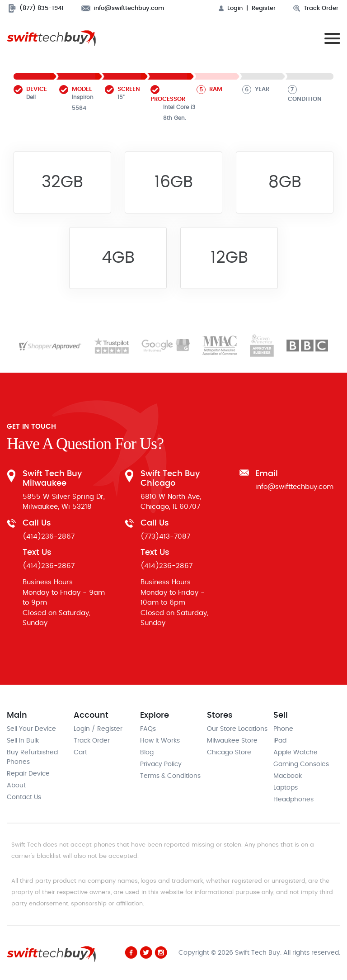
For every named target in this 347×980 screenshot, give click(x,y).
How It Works (160, 741)
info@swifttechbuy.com (123, 8)
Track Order (316, 8)
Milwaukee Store (232, 741)
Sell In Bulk (23, 741)
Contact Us (24, 797)
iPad (280, 741)
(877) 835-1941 (36, 8)
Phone (283, 729)
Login (231, 8)
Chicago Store (229, 753)
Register (264, 8)
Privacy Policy (161, 764)
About (16, 786)
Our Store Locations (237, 729)
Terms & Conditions (170, 776)
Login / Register (98, 729)
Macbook (288, 776)
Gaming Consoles (301, 764)
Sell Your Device (31, 729)
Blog (147, 753)
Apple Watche (295, 753)
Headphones (293, 800)
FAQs (148, 729)
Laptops (286, 788)
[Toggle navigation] (330, 38)
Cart (80, 753)
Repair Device (28, 774)
